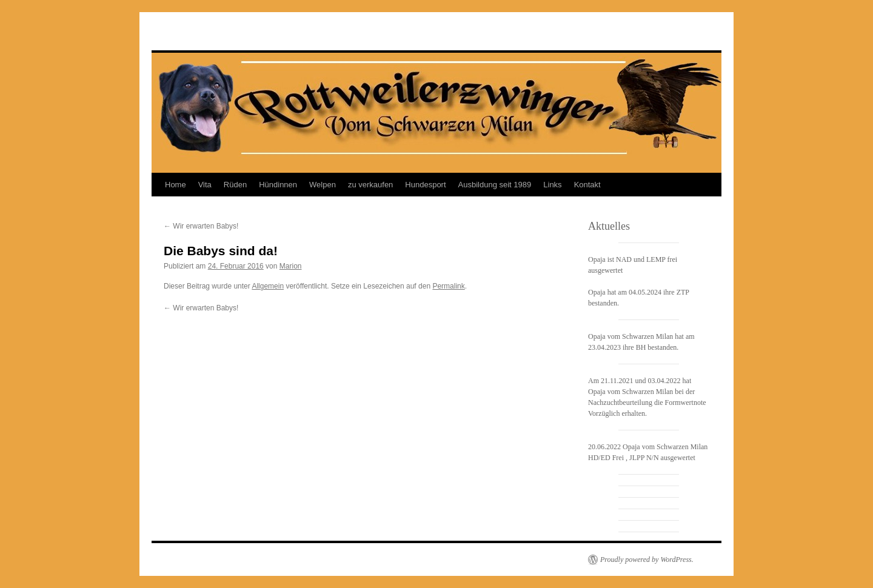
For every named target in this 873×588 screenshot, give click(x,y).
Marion (291, 266)
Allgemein (268, 286)
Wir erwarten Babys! (201, 226)
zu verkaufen (370, 185)
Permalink (448, 286)
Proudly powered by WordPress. (647, 560)
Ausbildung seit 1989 (495, 185)
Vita (205, 185)
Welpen (323, 185)
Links (552, 185)
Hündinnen (278, 185)
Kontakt (587, 185)
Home (176, 185)
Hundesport (425, 185)
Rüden (235, 185)
